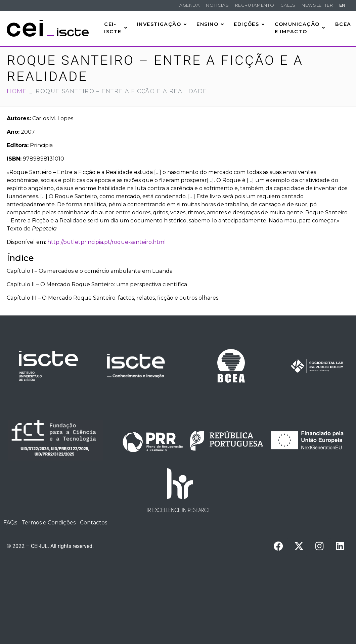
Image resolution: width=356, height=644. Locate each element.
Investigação (162, 24)
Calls (288, 5)
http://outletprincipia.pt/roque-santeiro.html (107, 242)
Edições (249, 24)
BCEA (343, 24)
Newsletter (317, 5)
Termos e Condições (49, 523)
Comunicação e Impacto (300, 28)
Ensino (210, 24)
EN (342, 5)
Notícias (217, 5)
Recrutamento (255, 5)
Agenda (190, 5)
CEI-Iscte (116, 28)
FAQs (10, 523)
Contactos (94, 523)
